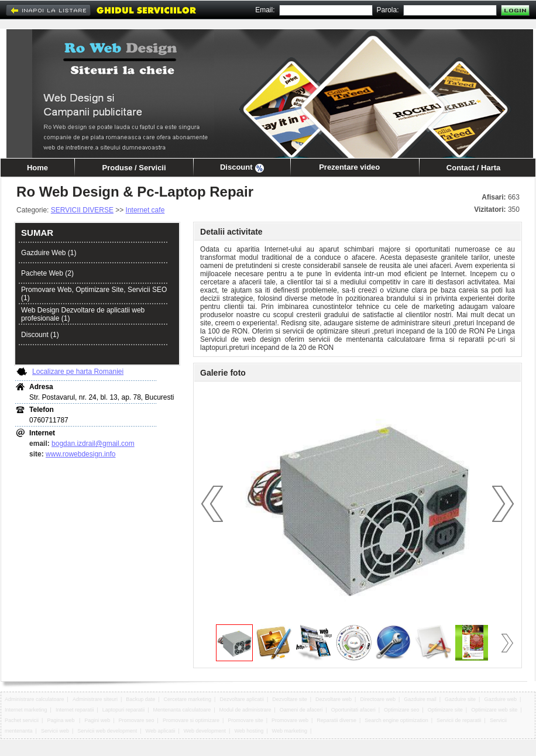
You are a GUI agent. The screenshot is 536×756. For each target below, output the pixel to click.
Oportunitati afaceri (353, 710)
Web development (205, 731)
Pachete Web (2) (47, 273)
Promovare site (245, 720)
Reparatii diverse (336, 720)
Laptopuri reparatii (124, 710)
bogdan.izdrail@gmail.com (93, 444)
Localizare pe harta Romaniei (78, 372)
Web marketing (290, 731)
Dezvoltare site (290, 699)
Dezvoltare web (334, 699)
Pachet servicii (22, 720)
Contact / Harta (473, 168)
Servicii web (55, 731)
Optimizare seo (402, 710)
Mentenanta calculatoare (182, 710)
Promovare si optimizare (191, 720)
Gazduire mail (420, 699)
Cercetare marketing (188, 699)
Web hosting (249, 731)
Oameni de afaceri (301, 710)
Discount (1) (40, 335)
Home (37, 168)
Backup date (140, 699)
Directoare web (378, 699)
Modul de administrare (245, 710)
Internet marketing (26, 710)
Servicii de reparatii (459, 720)
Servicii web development (107, 731)
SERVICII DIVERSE (82, 210)
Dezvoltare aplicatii (242, 699)
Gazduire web (500, 699)
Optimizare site (445, 710)
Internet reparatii (75, 710)
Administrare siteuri (95, 699)
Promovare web (290, 720)
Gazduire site (460, 699)
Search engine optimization (396, 720)
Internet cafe (145, 210)
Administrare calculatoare (35, 699)
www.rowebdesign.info (80, 454)
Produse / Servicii (134, 168)
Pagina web (61, 720)
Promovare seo (137, 720)
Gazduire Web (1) (49, 253)
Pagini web (97, 720)
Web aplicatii (161, 731)
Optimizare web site (494, 710)
